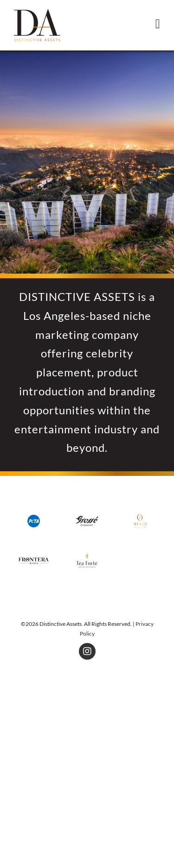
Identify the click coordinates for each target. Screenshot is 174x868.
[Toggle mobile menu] (158, 24)
